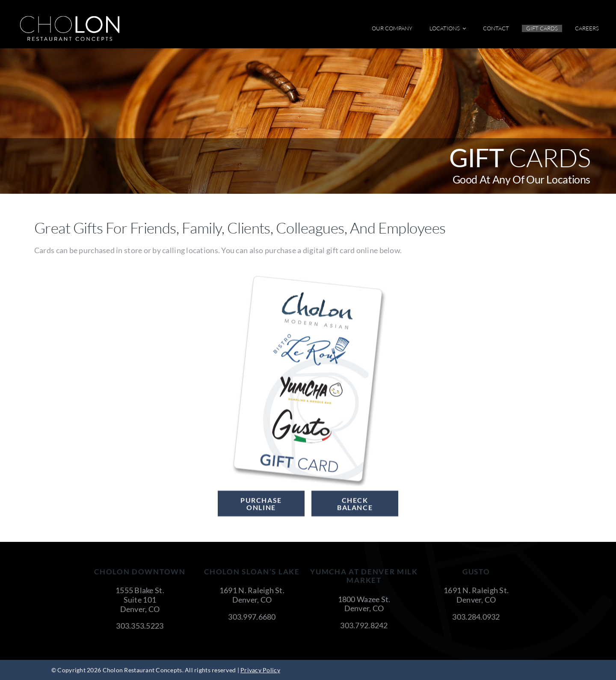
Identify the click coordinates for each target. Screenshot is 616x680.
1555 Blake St (139, 590)
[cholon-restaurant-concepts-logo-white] (70, 19)
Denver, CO (140, 609)
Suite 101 (140, 600)
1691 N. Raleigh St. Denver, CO (252, 595)
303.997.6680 (252, 617)
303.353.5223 (140, 626)
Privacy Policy (260, 670)
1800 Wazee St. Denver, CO (364, 604)
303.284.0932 (476, 617)
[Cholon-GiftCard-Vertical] (308, 278)
